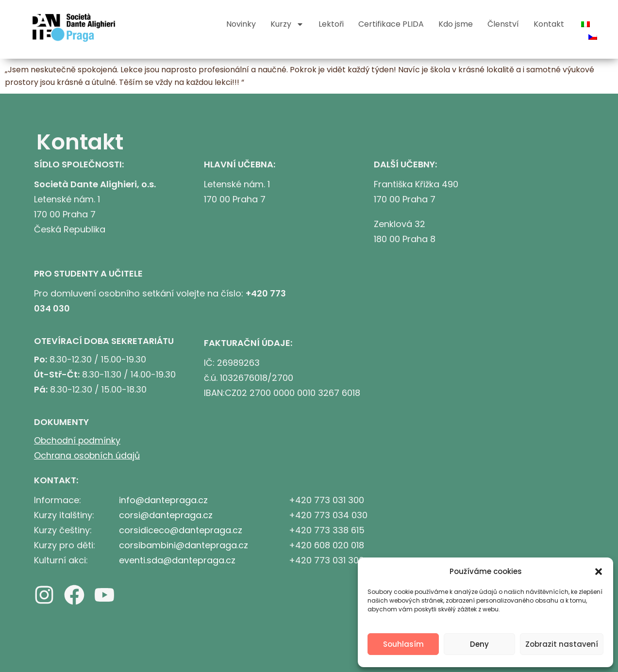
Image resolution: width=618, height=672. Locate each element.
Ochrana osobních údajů (88, 455)
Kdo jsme (456, 24)
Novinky (241, 24)
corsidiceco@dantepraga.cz (181, 530)
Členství (503, 24)
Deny (479, 644)
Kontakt (549, 24)
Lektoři (331, 24)
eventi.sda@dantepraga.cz (177, 560)
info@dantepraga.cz (163, 500)
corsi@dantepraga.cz (166, 515)
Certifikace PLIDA (391, 24)
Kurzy (287, 24)
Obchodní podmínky (78, 440)
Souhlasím (403, 644)
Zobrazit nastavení (562, 644)
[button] (599, 572)
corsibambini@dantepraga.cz (184, 545)
